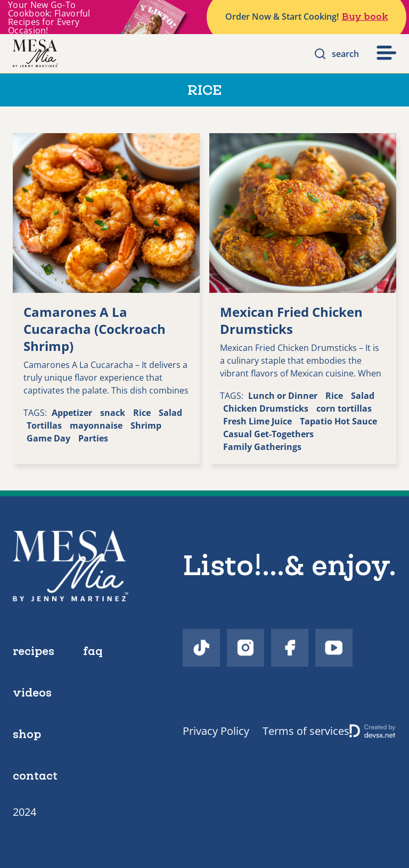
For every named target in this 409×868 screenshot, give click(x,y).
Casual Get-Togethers (268, 434)
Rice (142, 413)
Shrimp (146, 425)
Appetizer (72, 413)
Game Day (48, 438)
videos (32, 692)
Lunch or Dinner (283, 396)
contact (35, 775)
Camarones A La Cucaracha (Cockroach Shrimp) (95, 329)
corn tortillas (344, 408)
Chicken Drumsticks (266, 408)
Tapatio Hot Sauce (338, 421)
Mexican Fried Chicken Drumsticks (291, 320)
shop (27, 734)
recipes (34, 651)
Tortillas (44, 425)
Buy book (365, 17)
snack (113, 413)
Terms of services (306, 731)
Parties (93, 438)
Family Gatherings (262, 447)
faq (93, 651)
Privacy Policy (216, 731)
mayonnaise (96, 425)
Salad (170, 413)
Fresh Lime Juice (257, 421)
